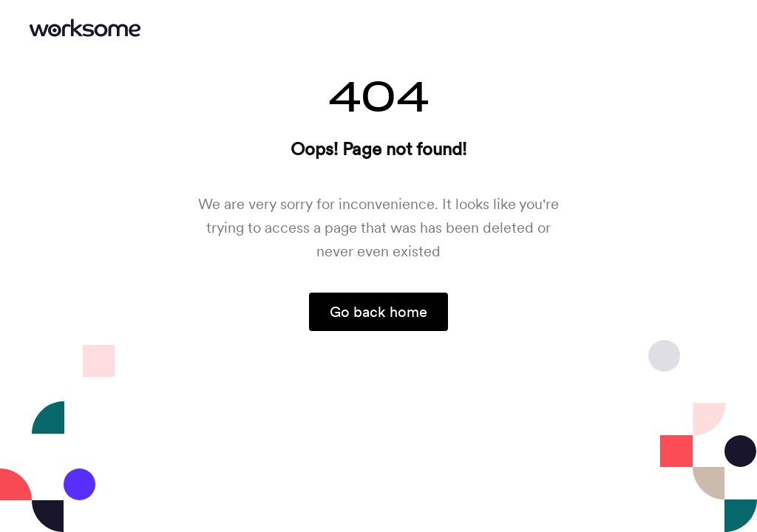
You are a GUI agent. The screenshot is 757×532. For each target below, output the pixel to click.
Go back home (378, 312)
